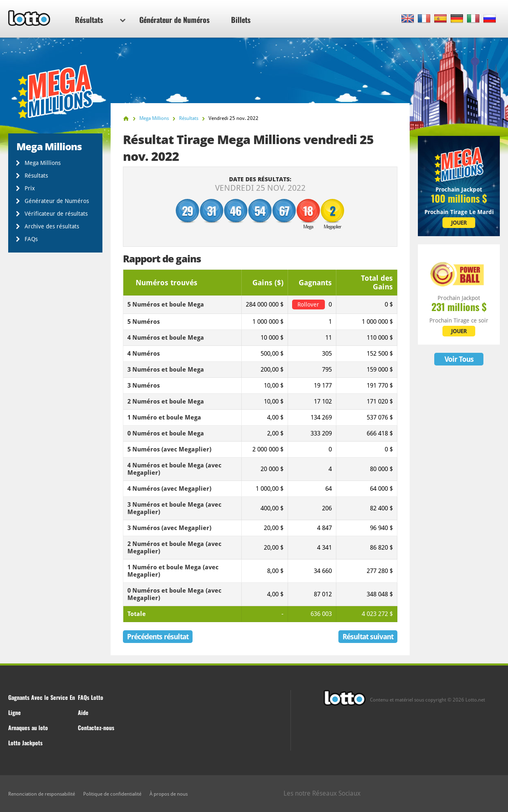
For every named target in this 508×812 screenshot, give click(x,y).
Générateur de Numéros (175, 20)
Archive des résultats (52, 226)
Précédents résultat (158, 637)
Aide (83, 712)
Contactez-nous (96, 727)
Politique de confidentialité (112, 794)
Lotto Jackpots (25, 743)
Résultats (100, 20)
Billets (241, 20)
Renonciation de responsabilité (42, 794)
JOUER (459, 223)
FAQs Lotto (91, 697)
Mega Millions (43, 163)
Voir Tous (459, 359)
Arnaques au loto (28, 727)
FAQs (31, 239)
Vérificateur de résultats (56, 214)
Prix (30, 188)
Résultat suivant (368, 637)
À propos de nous (169, 794)
